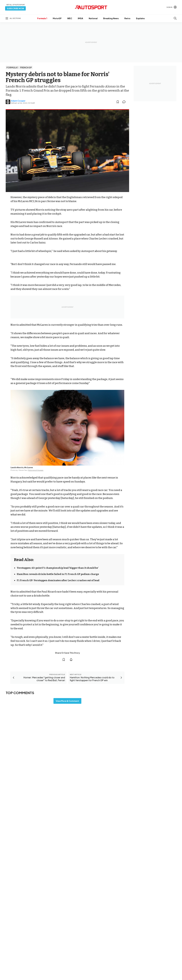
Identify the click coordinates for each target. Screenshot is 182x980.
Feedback (148, 971)
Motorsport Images (36, 470)
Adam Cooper (18, 101)
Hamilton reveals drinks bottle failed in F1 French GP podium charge (58, 574)
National (93, 18)
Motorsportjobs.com (106, 977)
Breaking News (111, 18)
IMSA (80, 18)
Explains (140, 18)
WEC (70, 18)
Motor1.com (102, 972)
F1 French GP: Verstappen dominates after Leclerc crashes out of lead (58, 580)
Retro (127, 18)
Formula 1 (42, 18)
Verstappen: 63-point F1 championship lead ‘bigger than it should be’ (58, 568)
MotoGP (57, 18)
